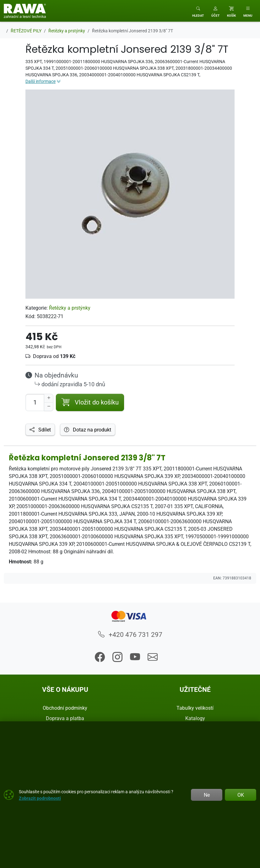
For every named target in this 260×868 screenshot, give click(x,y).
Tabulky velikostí (195, 708)
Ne (207, 795)
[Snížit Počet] (49, 407)
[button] (215, 11)
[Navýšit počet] (49, 398)
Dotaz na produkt (88, 430)
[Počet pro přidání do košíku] (35, 402)
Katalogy (195, 718)
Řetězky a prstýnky (70, 308)
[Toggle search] (198, 11)
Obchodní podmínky (65, 708)
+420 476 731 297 (130, 634)
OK (241, 795)
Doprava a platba (65, 718)
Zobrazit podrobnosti (40, 798)
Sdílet (40, 430)
